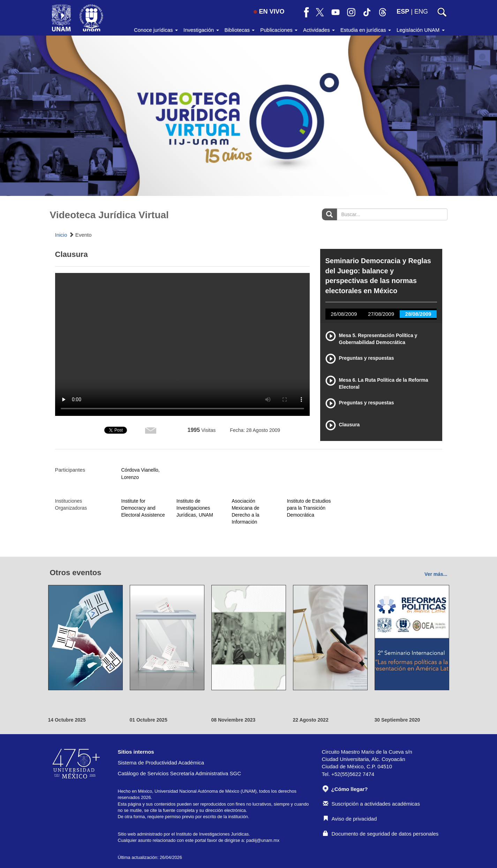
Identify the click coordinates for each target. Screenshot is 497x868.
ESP (403, 12)
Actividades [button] (319, 30)
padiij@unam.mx (263, 840)
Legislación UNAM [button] (421, 30)
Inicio (61, 235)
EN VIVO (269, 12)
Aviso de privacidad (350, 819)
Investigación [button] (201, 30)
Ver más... (436, 574)
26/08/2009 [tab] (344, 314)
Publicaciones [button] (279, 30)
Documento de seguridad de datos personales (381, 834)
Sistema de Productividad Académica (161, 763)
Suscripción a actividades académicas (371, 804)
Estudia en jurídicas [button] (366, 30)
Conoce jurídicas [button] (156, 30)
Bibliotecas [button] (240, 30)
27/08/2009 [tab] (381, 314)
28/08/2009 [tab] (418, 314)
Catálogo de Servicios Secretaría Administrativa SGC (180, 773)
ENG (421, 12)
